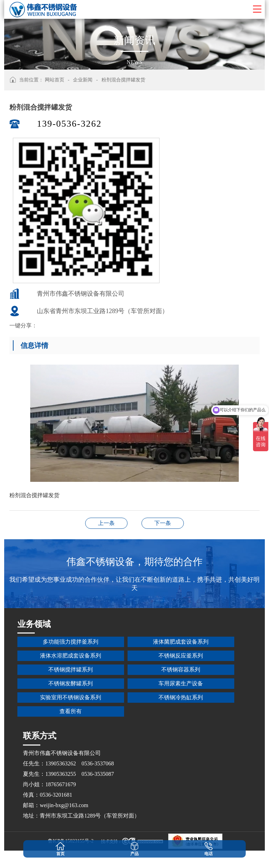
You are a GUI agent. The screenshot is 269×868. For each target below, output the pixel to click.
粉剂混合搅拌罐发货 (123, 80)
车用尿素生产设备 (181, 683)
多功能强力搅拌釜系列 (71, 642)
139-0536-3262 (69, 124)
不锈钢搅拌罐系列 (71, 670)
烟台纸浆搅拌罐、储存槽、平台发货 (163, 523)
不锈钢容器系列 (181, 670)
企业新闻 (83, 80)
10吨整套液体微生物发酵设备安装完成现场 (106, 523)
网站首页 (55, 80)
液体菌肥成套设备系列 (181, 642)
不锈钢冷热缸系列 (181, 697)
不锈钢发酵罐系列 (71, 683)
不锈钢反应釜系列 (181, 656)
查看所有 (71, 711)
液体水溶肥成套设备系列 (71, 656)
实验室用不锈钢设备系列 (71, 697)
